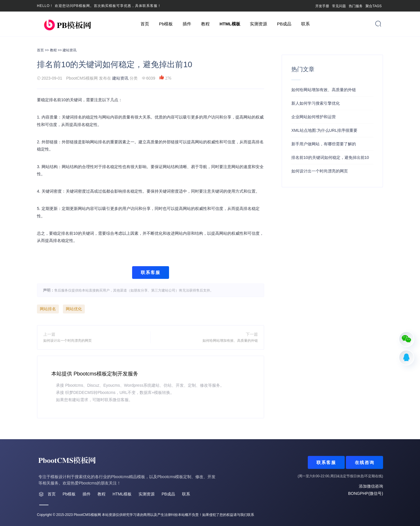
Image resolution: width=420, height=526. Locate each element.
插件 (187, 24)
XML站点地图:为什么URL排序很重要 (324, 130)
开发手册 (322, 6)
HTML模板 (230, 24)
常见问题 (339, 6)
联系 (305, 24)
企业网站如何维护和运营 (314, 117)
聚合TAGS (374, 6)
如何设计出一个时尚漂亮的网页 (67, 341)
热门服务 (356, 6)
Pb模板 (166, 24)
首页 (145, 24)
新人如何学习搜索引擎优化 (316, 103)
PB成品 (284, 24)
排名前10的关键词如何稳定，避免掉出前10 (330, 157)
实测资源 (258, 24)
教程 (205, 24)
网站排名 (48, 309)
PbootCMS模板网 (87, 515)
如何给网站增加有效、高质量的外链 (230, 341)
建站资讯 (70, 50)
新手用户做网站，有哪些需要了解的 (324, 144)
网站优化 (74, 309)
